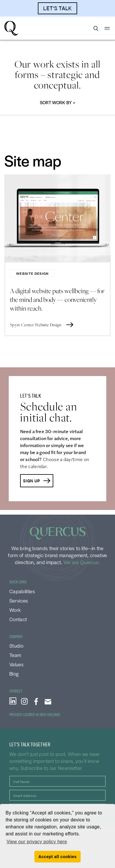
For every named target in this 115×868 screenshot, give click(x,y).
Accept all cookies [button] (57, 857)
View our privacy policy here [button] (37, 842)
